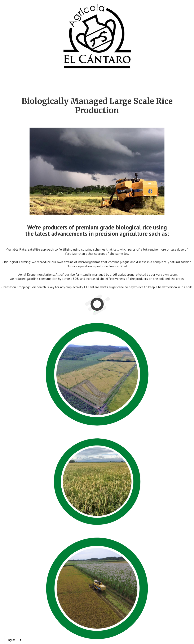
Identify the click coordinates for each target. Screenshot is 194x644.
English (11, 640)
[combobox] (14, 640)
